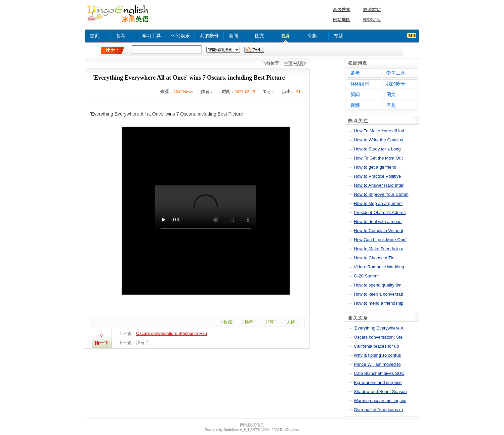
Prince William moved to (377, 364)
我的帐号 (209, 36)
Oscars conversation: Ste (378, 337)
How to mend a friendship (379, 303)
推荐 (249, 322)
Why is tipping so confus (377, 355)
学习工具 (152, 36)
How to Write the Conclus (378, 140)
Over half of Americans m (378, 410)
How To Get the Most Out (378, 158)
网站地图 (342, 20)
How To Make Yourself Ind (379, 131)
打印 (270, 322)
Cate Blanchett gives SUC (379, 373)
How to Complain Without (379, 231)
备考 (121, 36)
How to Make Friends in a (379, 249)
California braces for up (376, 346)
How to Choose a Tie (374, 258)
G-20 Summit (367, 276)
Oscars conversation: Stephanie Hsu (172, 333)
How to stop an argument (378, 203)
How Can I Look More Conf (380, 240)
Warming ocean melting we (380, 401)
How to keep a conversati (378, 294)
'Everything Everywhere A (379, 328)
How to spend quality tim (378, 285)
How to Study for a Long (377, 149)
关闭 (291, 322)
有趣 (312, 36)
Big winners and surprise (378, 382)
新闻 (234, 36)
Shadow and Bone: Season (380, 391)
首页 (94, 36)
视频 (286, 36)
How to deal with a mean (378, 222)
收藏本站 (372, 10)
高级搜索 (342, 10)
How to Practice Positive (377, 176)
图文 (260, 36)
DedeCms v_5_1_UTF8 (241, 430)
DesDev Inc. (289, 430)
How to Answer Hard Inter (379, 185)
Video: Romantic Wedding (379, 267)
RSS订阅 (372, 20)
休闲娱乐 (180, 36)
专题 (338, 36)
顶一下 (101, 343)
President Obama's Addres (380, 212)
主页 (288, 63)
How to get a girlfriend (375, 167)
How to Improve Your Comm (381, 194)
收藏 (228, 322)
